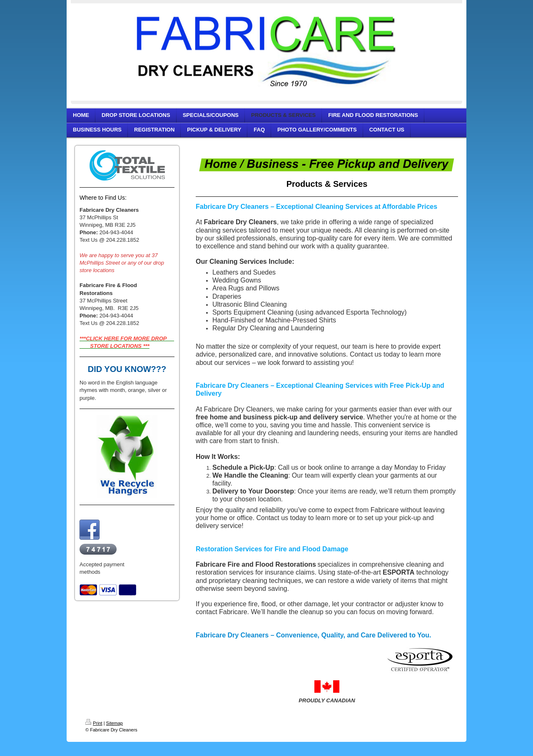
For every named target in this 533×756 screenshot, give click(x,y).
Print (94, 723)
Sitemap (115, 723)
